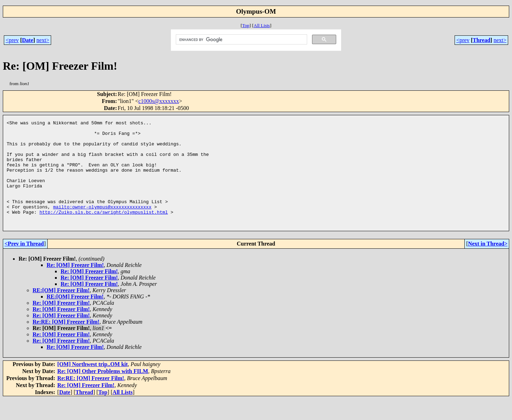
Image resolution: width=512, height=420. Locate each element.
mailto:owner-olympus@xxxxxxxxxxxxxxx (102, 225)
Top (246, 25)
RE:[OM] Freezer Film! (61, 311)
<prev (12, 40)
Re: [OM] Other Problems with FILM (103, 392)
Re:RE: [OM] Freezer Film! (66, 343)
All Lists (262, 25)
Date (28, 40)
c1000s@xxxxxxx (159, 101)
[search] (241, 40)
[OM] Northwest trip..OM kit (93, 385)
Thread (482, 40)
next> (43, 40)
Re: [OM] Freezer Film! (75, 286)
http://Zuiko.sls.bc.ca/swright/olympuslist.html (104, 231)
